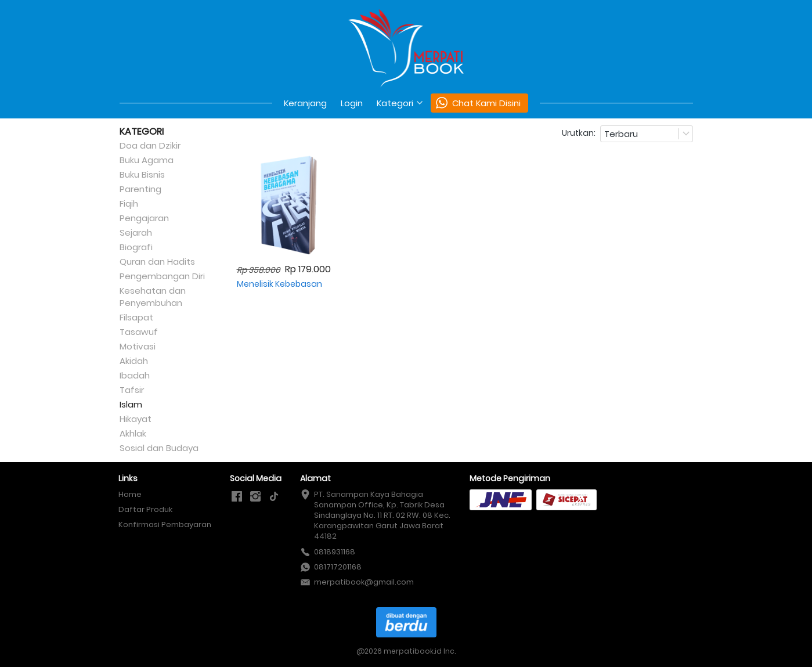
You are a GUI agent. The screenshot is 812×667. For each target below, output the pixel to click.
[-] (237, 497)
